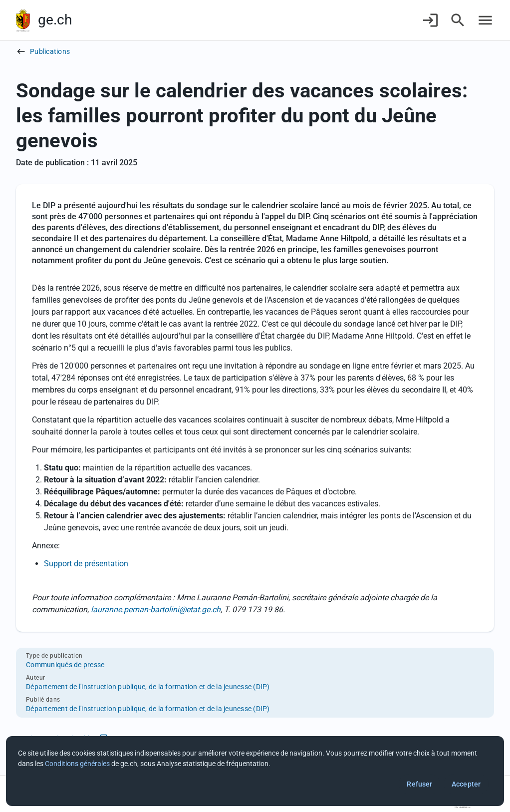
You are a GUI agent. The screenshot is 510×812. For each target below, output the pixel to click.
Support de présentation (86, 564)
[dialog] (255, 771)
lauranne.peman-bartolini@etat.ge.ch (156, 609)
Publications (50, 51)
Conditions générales (77, 764)
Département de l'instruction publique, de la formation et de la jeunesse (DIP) (148, 687)
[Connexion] (430, 20)
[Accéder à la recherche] (458, 20)
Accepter (466, 784)
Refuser (419, 784)
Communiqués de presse (65, 665)
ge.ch (55, 20)
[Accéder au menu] (485, 20)
